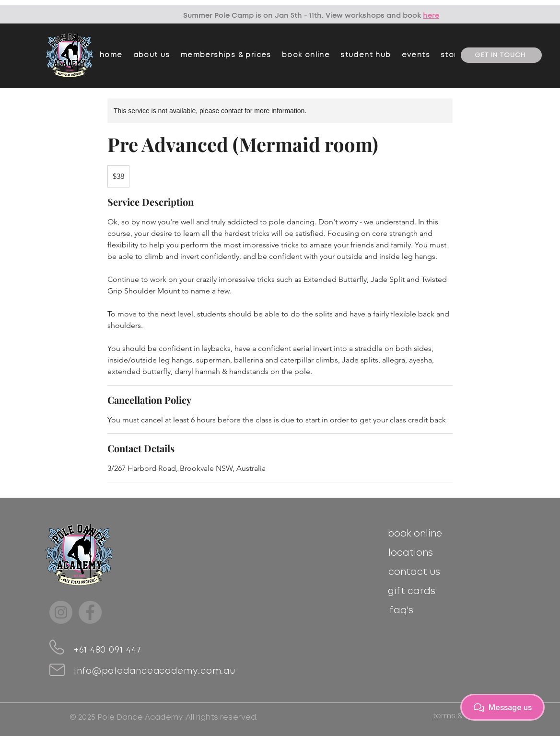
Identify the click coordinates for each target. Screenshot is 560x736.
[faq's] (401, 610)
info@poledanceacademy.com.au (155, 671)
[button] (226, 55)
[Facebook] (90, 612)
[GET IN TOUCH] (501, 55)
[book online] (415, 534)
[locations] (411, 553)
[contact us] (414, 572)
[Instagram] (61, 612)
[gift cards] (412, 591)
